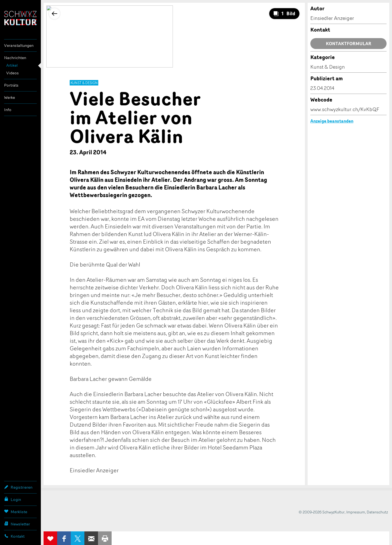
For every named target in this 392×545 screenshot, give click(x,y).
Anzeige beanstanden (332, 121)
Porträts (11, 85)
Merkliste (16, 512)
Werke (10, 97)
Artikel (12, 65)
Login (13, 499)
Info (8, 110)
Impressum (356, 512)
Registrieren (18, 487)
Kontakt (14, 536)
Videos (13, 73)
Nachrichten (15, 58)
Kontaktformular (349, 44)
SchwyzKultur (20, 18)
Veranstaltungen (19, 45)
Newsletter (17, 524)
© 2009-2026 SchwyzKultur (322, 512)
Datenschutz (377, 512)
